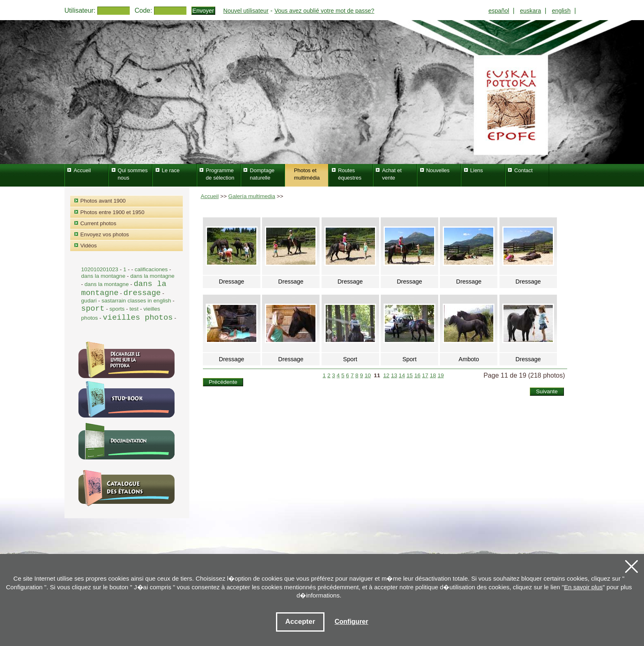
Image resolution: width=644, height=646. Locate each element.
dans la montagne (104, 276)
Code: (144, 10)
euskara (530, 11)
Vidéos (89, 246)
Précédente (223, 382)
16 (417, 375)
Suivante (547, 391)
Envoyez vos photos (105, 234)
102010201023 (100, 269)
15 (410, 375)
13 (394, 375)
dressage (142, 293)
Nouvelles (438, 170)
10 (368, 375)
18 (433, 375)
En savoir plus (583, 587)
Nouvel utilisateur (246, 11)
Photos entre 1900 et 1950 (113, 212)
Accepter (300, 622)
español (499, 11)
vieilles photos (138, 318)
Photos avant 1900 (103, 201)
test (134, 309)
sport (93, 309)
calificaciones (151, 269)
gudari (89, 301)
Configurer (352, 622)
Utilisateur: (80, 10)
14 (402, 375)
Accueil (210, 196)
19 (440, 375)
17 (425, 375)
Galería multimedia (252, 196)
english (561, 11)
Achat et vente (392, 174)
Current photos (99, 223)
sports (117, 309)
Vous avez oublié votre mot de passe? (324, 11)
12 (386, 375)
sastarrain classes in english (136, 301)
